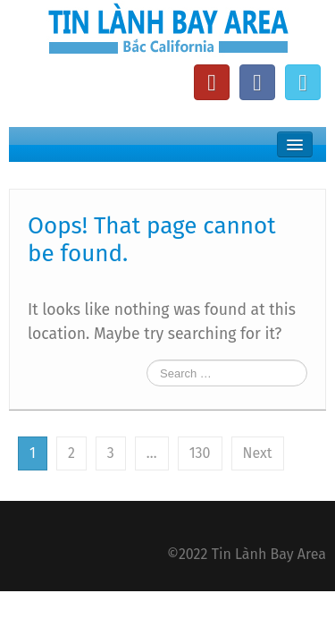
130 (200, 453)
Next (258, 453)
